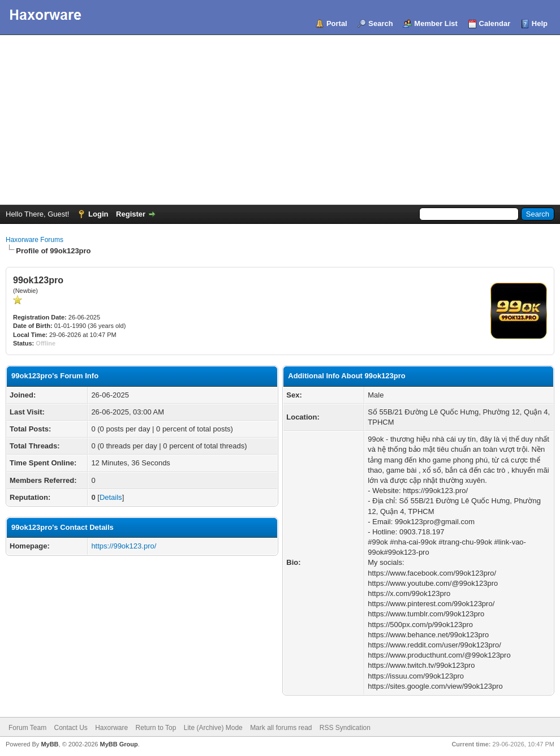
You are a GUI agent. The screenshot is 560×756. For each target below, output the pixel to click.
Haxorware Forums (35, 240)
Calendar (495, 23)
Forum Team (27, 728)
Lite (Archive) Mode (213, 728)
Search (380, 23)
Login (98, 214)
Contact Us (70, 728)
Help (540, 23)
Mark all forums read (281, 728)
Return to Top (156, 728)
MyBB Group (119, 744)
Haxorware (111, 728)
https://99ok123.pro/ (124, 546)
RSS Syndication (345, 728)
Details (111, 497)
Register (131, 214)
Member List (436, 23)
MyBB (49, 744)
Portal (337, 23)
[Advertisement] (280, 120)
